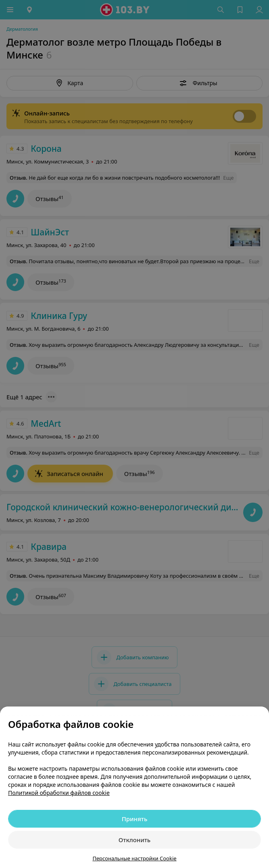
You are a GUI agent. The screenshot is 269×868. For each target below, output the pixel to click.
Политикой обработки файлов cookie (59, 793)
